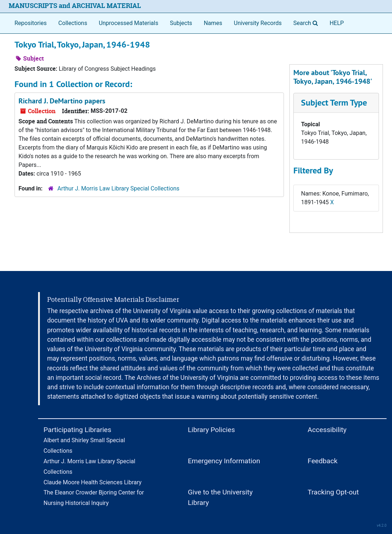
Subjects (181, 23)
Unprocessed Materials (128, 23)
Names (213, 23)
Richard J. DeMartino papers (62, 101)
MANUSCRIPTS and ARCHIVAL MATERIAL (75, 6)
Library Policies (211, 430)
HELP (337, 23)
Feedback (323, 461)
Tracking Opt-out (333, 492)
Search (307, 22)
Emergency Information (224, 461)
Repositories (31, 23)
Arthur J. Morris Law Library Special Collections (118, 188)
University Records (258, 23)
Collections (73, 23)
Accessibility (327, 430)
